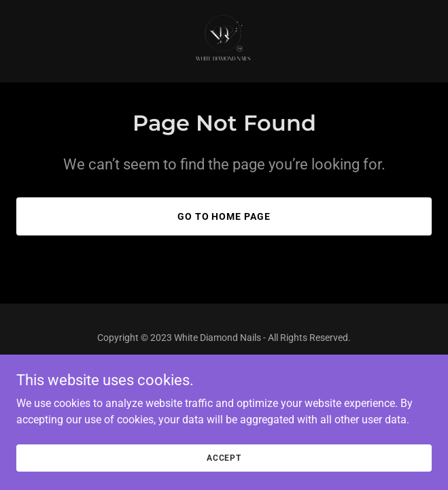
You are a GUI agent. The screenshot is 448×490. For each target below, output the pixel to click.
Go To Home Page (224, 216)
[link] (224, 41)
